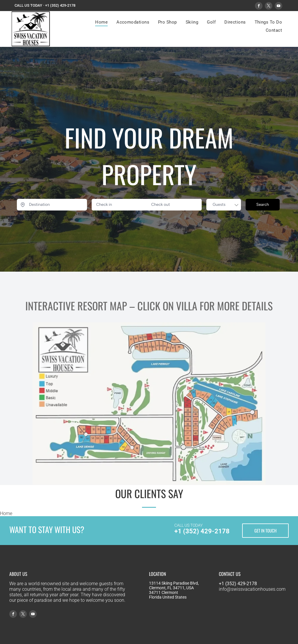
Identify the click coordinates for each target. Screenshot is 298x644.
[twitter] (269, 7)
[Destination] (52, 205)
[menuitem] (101, 22)
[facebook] (259, 7)
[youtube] (279, 7)
